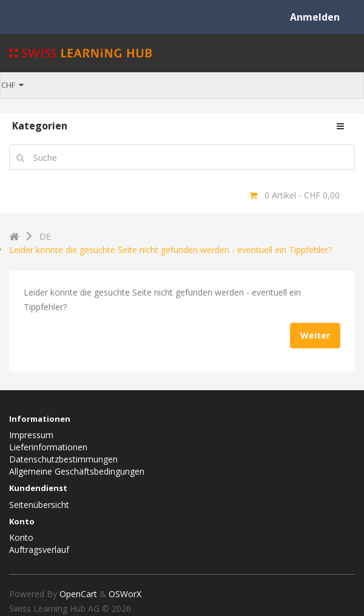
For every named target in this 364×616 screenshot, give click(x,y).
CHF (12, 85)
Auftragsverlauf (39, 550)
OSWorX (125, 594)
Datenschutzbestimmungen (63, 459)
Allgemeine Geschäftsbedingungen (77, 471)
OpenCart (78, 594)
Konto (21, 537)
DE (45, 237)
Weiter (315, 335)
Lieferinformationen (48, 447)
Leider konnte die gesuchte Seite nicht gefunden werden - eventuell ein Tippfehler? (170, 250)
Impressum (31, 435)
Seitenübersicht (39, 505)
